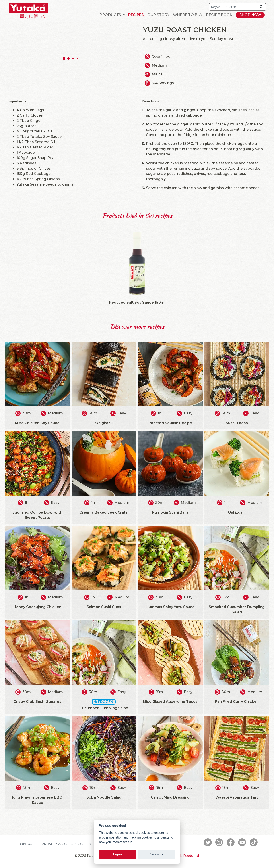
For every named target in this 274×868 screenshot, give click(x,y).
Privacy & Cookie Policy (66, 844)
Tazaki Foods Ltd (186, 856)
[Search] (233, 7)
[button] (112, 15)
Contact (27, 844)
